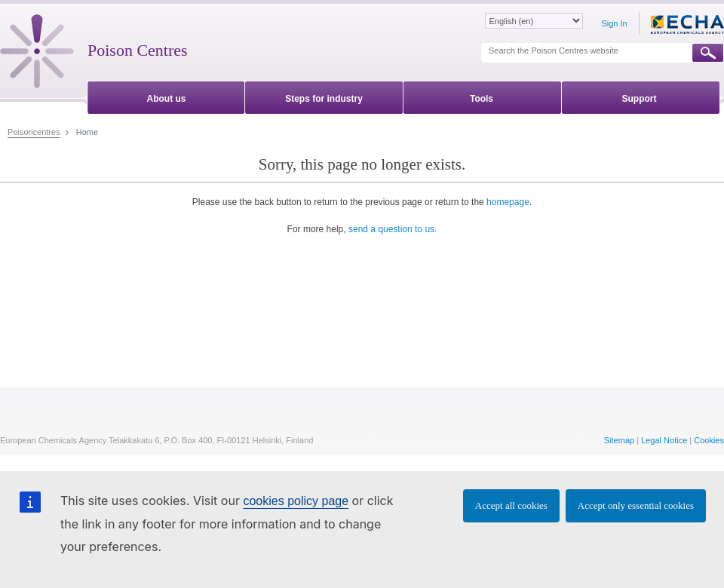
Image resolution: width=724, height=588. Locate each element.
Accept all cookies (511, 505)
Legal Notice (664, 440)
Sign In (614, 23)
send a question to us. (393, 229)
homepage (508, 202)
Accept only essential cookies (636, 505)
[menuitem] (166, 96)
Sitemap (619, 440)
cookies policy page (296, 501)
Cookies (709, 440)
